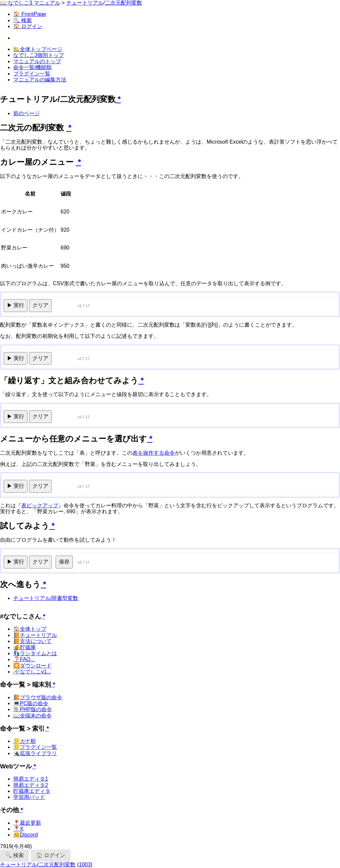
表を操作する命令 (154, 453)
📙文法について (32, 641)
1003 (85, 865)
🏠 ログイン (28, 26)
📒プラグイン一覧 (35, 747)
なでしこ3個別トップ (39, 55)
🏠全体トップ (30, 629)
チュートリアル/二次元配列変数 (38, 865)
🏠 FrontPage (30, 14)
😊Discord (25, 835)
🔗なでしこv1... (32, 672)
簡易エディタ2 (31, 785)
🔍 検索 (23, 20)
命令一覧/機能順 (32, 67)
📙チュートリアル (35, 635)
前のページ (26, 113)
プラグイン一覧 (32, 74)
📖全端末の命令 (32, 716)
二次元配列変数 (123, 3)
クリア (40, 305)
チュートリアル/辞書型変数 (46, 598)
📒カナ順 (24, 741)
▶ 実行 (16, 305)
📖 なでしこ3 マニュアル (30, 3)
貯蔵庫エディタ (32, 791)
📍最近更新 (27, 823)
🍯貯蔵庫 (24, 647)
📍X (18, 829)
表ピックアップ (40, 505)
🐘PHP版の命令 (33, 709)
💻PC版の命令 (31, 703)
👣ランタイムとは (35, 653)
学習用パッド (29, 797)
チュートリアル (85, 3)
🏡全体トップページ (38, 49)
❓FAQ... (24, 659)
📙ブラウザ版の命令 (38, 697)
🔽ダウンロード (32, 666)
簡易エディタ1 (31, 779)
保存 (64, 562)
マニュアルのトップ (37, 61)
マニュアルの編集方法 (40, 80)
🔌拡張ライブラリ (35, 753)
